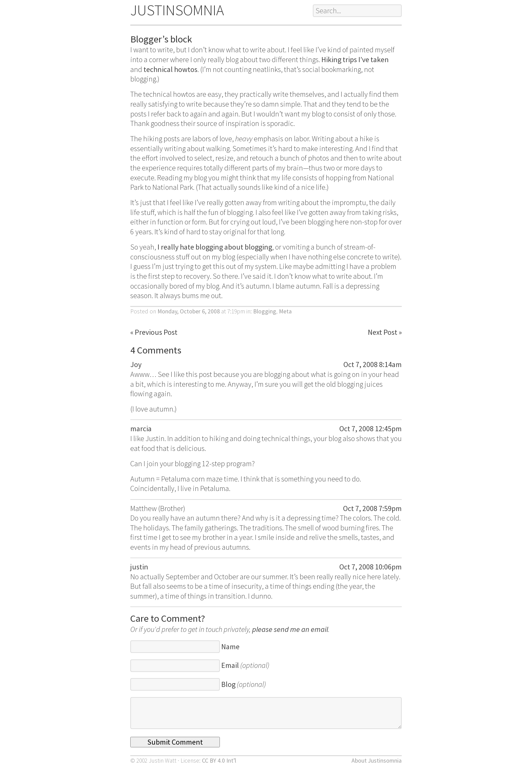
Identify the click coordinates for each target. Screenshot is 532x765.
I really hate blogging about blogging (215, 247)
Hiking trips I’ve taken (355, 59)
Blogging (265, 311)
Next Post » (385, 332)
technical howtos (170, 69)
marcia (141, 429)
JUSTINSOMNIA (177, 10)
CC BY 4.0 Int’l (219, 761)
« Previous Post (154, 332)
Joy (136, 364)
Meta (285, 311)
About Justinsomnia (377, 761)
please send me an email (290, 629)
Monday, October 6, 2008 (189, 311)
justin (139, 567)
